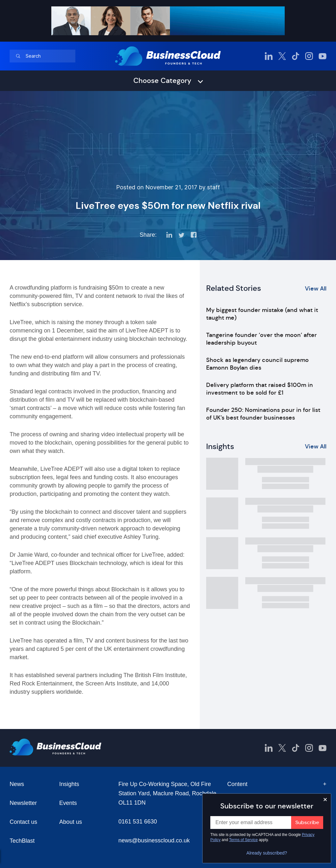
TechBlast (22, 841)
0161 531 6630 (138, 822)
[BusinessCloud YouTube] (323, 56)
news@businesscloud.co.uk (154, 840)
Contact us (23, 822)
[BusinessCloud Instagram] (309, 56)
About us (71, 822)
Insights (69, 784)
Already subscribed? (267, 853)
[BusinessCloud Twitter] (282, 56)
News (17, 784)
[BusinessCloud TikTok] (296, 56)
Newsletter (23, 803)
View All (316, 289)
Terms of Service (244, 840)
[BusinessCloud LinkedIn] (269, 56)
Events (68, 803)
